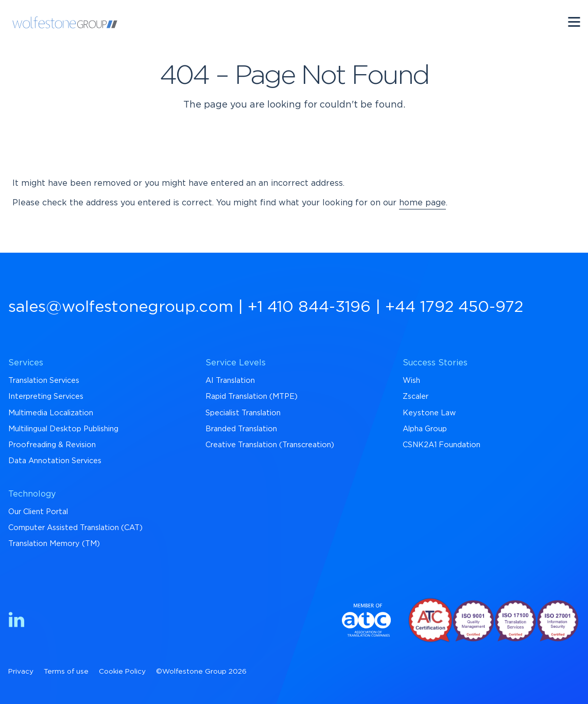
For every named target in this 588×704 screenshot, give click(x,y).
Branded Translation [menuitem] (241, 429)
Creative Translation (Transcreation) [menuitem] (270, 445)
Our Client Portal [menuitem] (38, 512)
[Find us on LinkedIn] (16, 621)
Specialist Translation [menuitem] (243, 413)
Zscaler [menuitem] (416, 397)
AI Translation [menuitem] (230, 381)
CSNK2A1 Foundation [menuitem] (442, 445)
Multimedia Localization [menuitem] (51, 413)
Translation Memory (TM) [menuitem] (54, 544)
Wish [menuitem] (411, 381)
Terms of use (66, 672)
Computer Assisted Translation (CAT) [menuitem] (75, 528)
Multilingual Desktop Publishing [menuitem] (63, 429)
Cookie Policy (122, 672)
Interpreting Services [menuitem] (46, 397)
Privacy (21, 672)
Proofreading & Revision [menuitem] (52, 445)
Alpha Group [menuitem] (425, 429)
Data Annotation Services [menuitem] (55, 461)
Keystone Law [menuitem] (429, 413)
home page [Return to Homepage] (422, 203)
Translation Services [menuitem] (44, 381)
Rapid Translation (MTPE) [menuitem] (252, 397)
